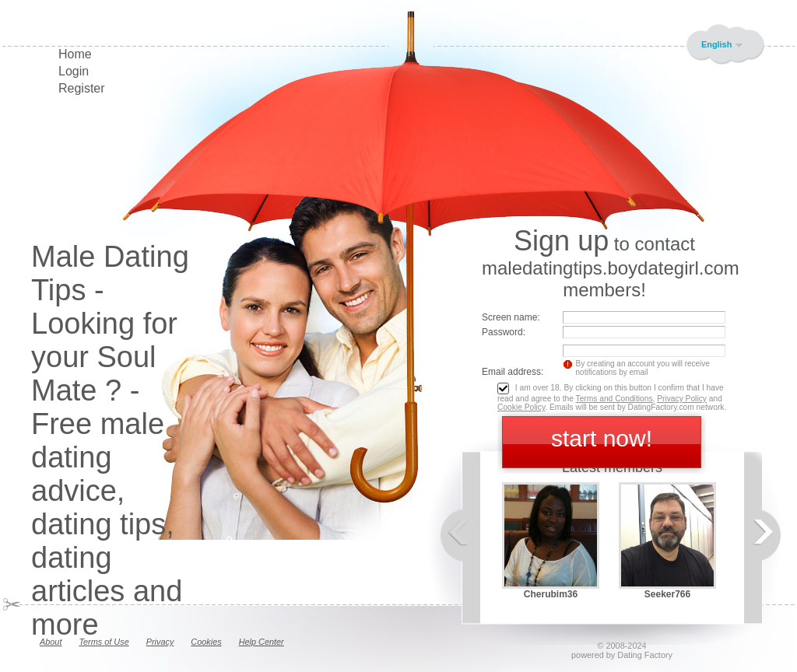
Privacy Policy (682, 399)
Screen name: (511, 317)
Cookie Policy (521, 407)
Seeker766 (667, 594)
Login (74, 71)
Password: (504, 332)
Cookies (206, 642)
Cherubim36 (551, 594)
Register (82, 88)
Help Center (262, 642)
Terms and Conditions (614, 399)
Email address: (513, 372)
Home (75, 54)
